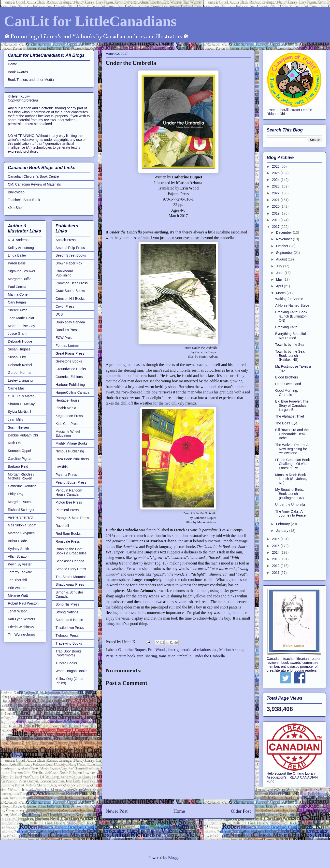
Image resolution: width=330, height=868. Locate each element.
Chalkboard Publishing (64, 273)
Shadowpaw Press (70, 584)
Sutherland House (69, 620)
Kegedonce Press (69, 416)
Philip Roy (16, 494)
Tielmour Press (67, 636)
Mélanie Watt (18, 595)
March (281, 293)
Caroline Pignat (20, 459)
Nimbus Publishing (70, 451)
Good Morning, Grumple (287, 393)
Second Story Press (71, 569)
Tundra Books (66, 663)
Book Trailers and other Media (31, 80)
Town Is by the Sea (290, 345)
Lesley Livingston (21, 380)
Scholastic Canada (70, 561)
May (280, 279)
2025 (276, 173)
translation (167, 656)
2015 (276, 546)
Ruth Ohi (15, 443)
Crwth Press (65, 306)
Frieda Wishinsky (21, 627)
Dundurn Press (67, 330)
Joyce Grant (17, 333)
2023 (276, 186)
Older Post (241, 811)
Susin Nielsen (18, 427)
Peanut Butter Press (71, 482)
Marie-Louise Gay (22, 326)
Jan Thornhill (18, 580)
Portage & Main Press (72, 518)
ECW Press (64, 338)
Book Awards (18, 72)
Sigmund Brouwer (22, 271)
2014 (276, 552)
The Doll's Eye (286, 423)
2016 (276, 539)
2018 (276, 220)
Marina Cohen (19, 294)
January (283, 531)
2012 (276, 566)
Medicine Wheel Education (68, 434)
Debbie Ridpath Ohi (23, 435)
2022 (276, 193)
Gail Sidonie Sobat (22, 525)
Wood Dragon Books (71, 671)
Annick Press (66, 240)
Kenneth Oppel (19, 451)
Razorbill (62, 526)
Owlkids (62, 467)
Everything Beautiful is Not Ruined (292, 336)
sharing (151, 656)
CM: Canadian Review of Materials (34, 184)
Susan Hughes (19, 349)
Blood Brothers (287, 377)
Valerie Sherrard (20, 517)
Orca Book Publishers (72, 459)
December (284, 232)
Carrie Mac (16, 388)
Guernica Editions (69, 377)
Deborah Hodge (20, 341)
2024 (276, 180)
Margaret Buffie (20, 279)
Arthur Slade (17, 541)
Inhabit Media (66, 408)
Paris (110, 656)
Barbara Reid (18, 466)
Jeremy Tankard (20, 572)
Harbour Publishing (70, 385)
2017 (276, 227)
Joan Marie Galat (21, 318)
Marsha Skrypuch (21, 533)
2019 (276, 213)
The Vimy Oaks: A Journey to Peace (290, 514)
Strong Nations (67, 612)
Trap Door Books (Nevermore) (68, 653)
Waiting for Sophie (289, 299)
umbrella (184, 656)
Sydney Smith (18, 549)
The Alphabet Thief (290, 416)
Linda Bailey (17, 255)
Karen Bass (17, 263)
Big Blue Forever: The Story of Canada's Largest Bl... (292, 405)
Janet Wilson (18, 611)
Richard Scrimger (21, 510)
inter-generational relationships (193, 650)
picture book (125, 656)
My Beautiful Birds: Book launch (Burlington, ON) (290, 494)
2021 (276, 200)
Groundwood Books (71, 369)
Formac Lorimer (68, 346)
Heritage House (67, 400)
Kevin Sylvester (20, 564)
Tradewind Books (69, 643)
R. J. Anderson (19, 240)
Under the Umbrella (209, 656)
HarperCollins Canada (72, 392)
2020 (276, 206)
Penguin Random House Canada (69, 492)
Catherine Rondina (22, 486)
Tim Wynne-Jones (22, 635)
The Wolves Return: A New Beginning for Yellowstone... (292, 449)
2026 (276, 166)
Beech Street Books (71, 255)
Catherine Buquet (132, 650)
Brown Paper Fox (69, 263)
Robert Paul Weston (23, 603)
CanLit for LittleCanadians (90, 21)
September (285, 253)
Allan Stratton (18, 556)
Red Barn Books (68, 534)
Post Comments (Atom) (189, 826)
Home (179, 811)
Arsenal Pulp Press (70, 248)
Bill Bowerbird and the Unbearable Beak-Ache (292, 434)
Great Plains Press (70, 353)
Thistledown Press (70, 628)
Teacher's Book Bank (24, 200)
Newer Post (117, 811)
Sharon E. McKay (21, 404)
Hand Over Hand (288, 384)
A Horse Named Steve (292, 305)
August (282, 259)
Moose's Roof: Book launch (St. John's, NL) (291, 479)
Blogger (174, 858)
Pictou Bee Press (69, 502)
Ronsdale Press (68, 541)
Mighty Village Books (72, 443)
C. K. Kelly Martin (21, 396)
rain (140, 656)
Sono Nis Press (67, 604)
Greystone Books (69, 361)
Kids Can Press (67, 424)
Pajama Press (66, 475)
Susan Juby (17, 357)
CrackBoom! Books (70, 291)
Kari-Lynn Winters (22, 619)
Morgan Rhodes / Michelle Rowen (21, 476)
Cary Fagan (17, 302)
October (283, 246)
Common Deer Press (72, 283)
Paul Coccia (17, 287)
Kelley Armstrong (21, 248)
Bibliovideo (16, 192)
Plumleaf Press (67, 510)
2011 (276, 573)
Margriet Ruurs (19, 502)
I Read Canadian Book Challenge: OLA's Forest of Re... (293, 464)
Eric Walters (17, 588)
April (280, 286)
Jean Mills (15, 420)
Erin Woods (157, 650)
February (283, 524)
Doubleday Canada (70, 322)
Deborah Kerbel (20, 365)
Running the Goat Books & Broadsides (71, 551)
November (284, 239)
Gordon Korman (20, 373)
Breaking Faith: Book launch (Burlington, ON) (291, 316)
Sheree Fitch (18, 310)
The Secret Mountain (72, 577)
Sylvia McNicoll (19, 412)
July (280, 266)
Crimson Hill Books (70, 299)
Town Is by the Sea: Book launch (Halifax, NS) (290, 356)
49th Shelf (16, 208)
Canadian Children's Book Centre (33, 176)
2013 (276, 559)
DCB (59, 314)
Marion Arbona (231, 650)
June (280, 273)
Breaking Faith (286, 327)
